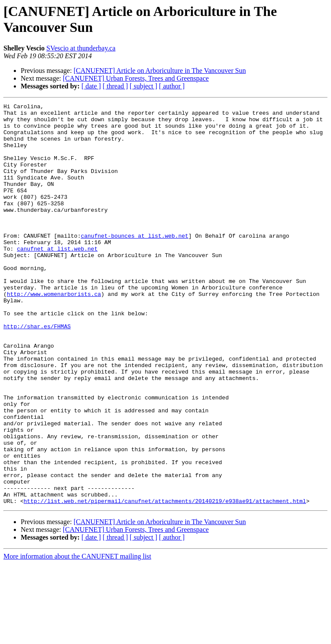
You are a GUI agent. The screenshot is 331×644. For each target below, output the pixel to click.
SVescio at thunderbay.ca (81, 48)
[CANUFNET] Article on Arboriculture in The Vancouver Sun (160, 71)
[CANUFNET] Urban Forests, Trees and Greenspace (136, 78)
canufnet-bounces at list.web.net (134, 263)
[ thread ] (115, 86)
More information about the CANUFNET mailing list (77, 636)
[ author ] (172, 86)
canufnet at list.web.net (57, 278)
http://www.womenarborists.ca (54, 333)
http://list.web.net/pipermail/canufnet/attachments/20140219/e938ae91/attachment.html (165, 581)
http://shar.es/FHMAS (37, 371)
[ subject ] (144, 86)
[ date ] (91, 86)
